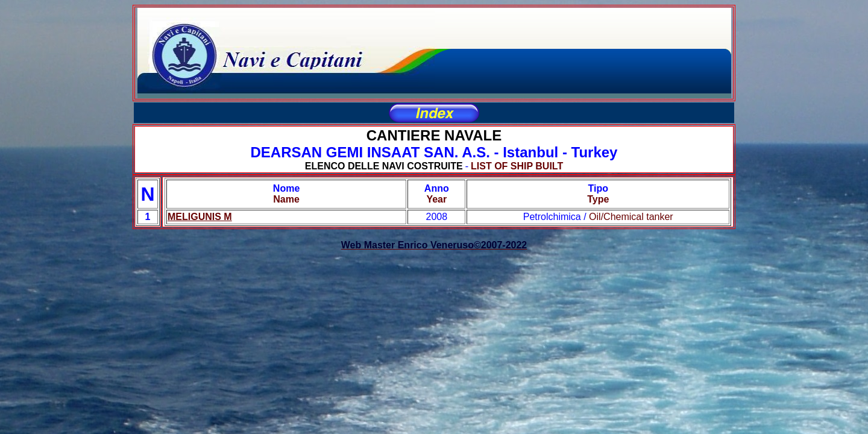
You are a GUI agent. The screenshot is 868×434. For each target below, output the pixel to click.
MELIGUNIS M (200, 217)
